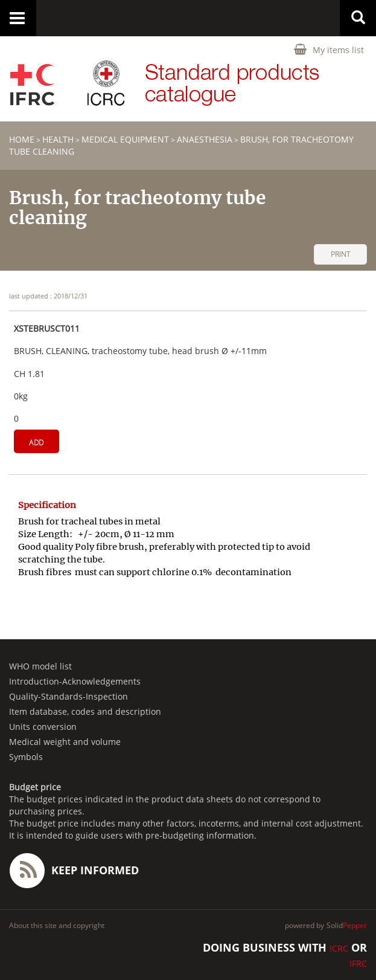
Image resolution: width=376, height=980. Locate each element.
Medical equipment (125, 139)
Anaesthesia (205, 139)
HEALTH (58, 139)
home (22, 139)
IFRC (358, 963)
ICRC (339, 948)
